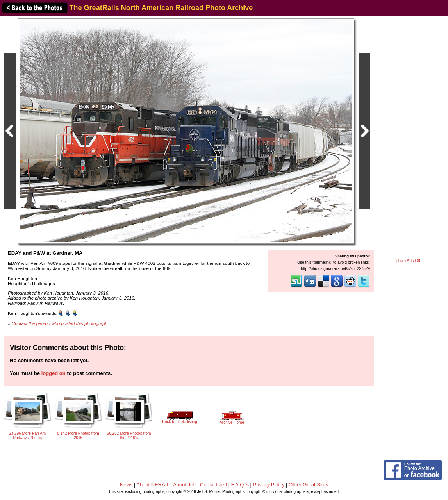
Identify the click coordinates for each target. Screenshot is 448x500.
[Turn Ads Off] (409, 261)
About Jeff (184, 485)
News (126, 485)
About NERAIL (153, 485)
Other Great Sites (308, 485)
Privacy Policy (269, 485)
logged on (54, 373)
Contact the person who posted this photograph (60, 323)
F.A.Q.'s (240, 485)
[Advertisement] (409, 137)
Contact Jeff (213, 485)
